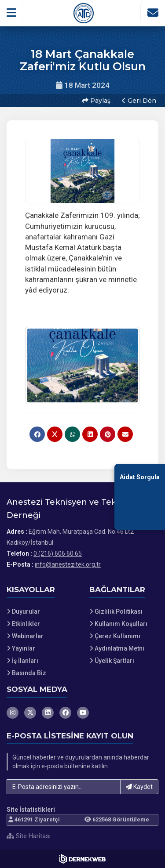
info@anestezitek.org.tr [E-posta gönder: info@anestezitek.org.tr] (68, 564)
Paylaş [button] (96, 101)
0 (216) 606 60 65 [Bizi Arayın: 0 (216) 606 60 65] (58, 553)
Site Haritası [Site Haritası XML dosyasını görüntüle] (29, 836)
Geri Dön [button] (139, 101)
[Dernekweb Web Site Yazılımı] (82, 859)
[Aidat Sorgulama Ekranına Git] (140, 497)
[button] (12, 13)
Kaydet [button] (139, 787)
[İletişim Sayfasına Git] (153, 13)
